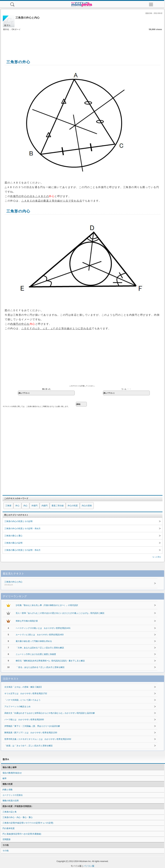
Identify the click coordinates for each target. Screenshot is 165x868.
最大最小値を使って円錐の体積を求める (34, 641)
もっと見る (157, 557)
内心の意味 (87, 506)
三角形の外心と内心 (65, 584)
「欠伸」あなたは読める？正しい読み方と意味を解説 (40, 648)
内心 (25, 506)
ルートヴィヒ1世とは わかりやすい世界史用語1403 (40, 635)
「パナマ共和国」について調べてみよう (22, 700)
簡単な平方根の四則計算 (27, 621)
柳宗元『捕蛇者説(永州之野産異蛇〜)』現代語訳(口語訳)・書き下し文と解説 (50, 661)
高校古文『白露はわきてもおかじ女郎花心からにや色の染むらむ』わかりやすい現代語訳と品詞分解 (50, 713)
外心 (17, 506)
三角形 (8, 506)
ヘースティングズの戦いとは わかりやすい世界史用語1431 (43, 628)
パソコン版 (89, 866)
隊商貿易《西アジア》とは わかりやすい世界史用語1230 (31, 733)
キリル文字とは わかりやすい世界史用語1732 (26, 693)
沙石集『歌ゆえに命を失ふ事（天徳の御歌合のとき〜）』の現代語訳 (47, 605)
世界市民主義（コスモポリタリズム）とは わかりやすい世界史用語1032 (38, 739)
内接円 (45, 506)
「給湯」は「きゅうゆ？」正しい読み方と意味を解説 (28, 746)
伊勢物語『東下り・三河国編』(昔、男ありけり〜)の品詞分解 (32, 726)
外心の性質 (73, 506)
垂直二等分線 (58, 506)
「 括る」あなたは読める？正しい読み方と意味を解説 (40, 667)
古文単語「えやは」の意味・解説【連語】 (23, 687)
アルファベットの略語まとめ (17, 707)
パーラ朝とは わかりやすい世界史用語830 (24, 720)
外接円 (35, 506)
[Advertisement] (83, 41)
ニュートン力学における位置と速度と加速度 (36, 654)
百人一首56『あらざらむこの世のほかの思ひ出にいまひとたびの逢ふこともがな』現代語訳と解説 (60, 613)
